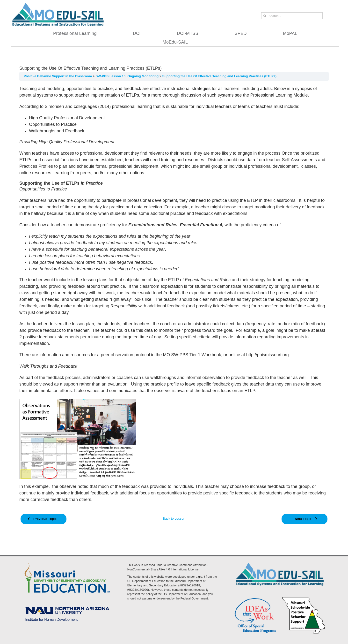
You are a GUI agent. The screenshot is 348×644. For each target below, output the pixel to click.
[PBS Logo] (304, 598)
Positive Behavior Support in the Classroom (58, 76)
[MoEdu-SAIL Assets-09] (67, 605)
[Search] (265, 16)
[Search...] (292, 16)
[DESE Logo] (67, 562)
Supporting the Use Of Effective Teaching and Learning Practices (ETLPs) (219, 76)
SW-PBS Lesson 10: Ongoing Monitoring (127, 76)
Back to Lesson (174, 519)
